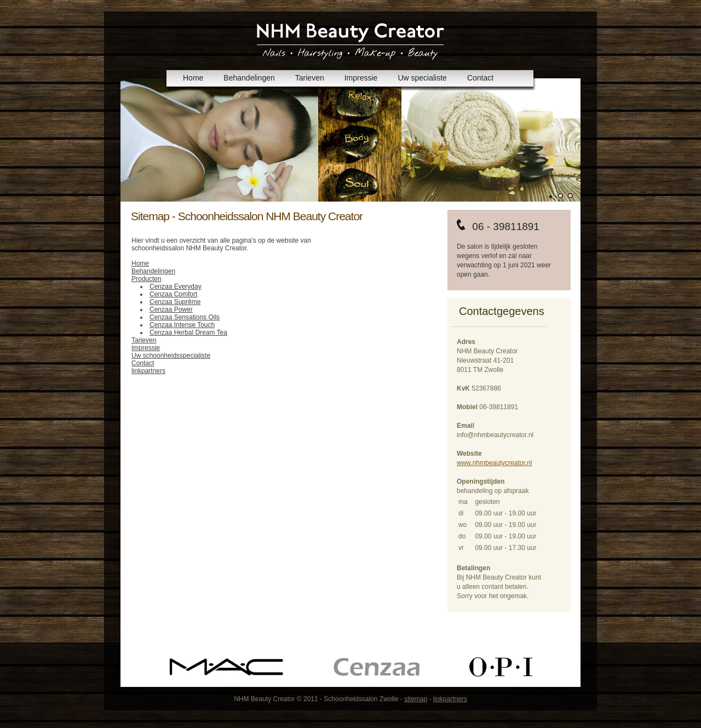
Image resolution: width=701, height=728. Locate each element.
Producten (146, 279)
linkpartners (148, 371)
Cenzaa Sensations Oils (185, 317)
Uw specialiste (422, 78)
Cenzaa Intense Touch (182, 325)
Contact (480, 78)
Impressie (361, 78)
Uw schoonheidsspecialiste (171, 356)
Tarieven (310, 78)
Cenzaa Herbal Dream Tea (188, 333)
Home (193, 78)
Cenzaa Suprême (175, 302)
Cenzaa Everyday (176, 286)
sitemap (416, 699)
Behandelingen (249, 78)
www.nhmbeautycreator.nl (494, 463)
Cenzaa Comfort (173, 294)
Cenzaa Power (171, 309)
